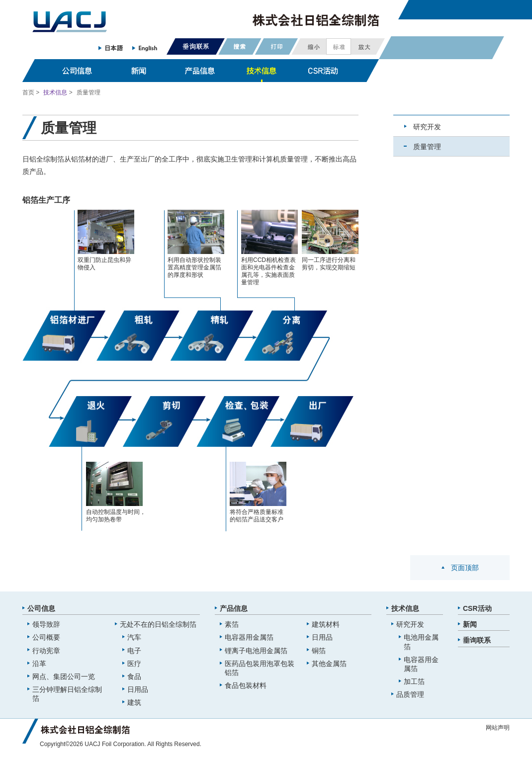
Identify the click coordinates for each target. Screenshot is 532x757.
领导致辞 (46, 624)
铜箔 (319, 651)
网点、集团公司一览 (64, 676)
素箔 (232, 624)
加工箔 (414, 681)
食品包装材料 (246, 685)
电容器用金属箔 (249, 637)
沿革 (39, 664)
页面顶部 (465, 568)
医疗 (134, 664)
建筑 (134, 702)
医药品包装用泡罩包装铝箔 (260, 668)
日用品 (138, 689)
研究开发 (427, 127)
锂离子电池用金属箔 (256, 651)
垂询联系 (477, 640)
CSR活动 (477, 608)
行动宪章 (46, 651)
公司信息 (41, 608)
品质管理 (410, 694)
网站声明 (498, 728)
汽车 (134, 637)
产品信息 (234, 608)
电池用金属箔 (421, 642)
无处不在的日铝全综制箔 (158, 624)
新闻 (470, 624)
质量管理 (427, 147)
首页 (28, 92)
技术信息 (55, 92)
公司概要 (46, 637)
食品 (134, 676)
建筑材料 (326, 624)
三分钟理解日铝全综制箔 (67, 694)
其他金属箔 (329, 664)
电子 (134, 651)
